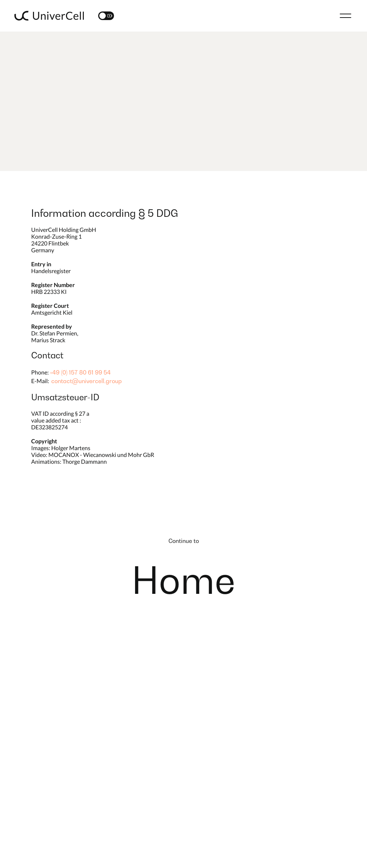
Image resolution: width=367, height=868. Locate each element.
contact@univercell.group (87, 381)
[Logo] (49, 16)
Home (183, 580)
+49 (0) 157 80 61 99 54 (80, 372)
